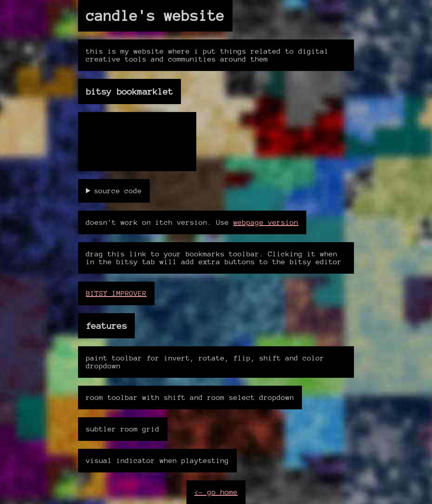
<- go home (216, 492)
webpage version (266, 222)
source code (118, 191)
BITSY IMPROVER (116, 293)
